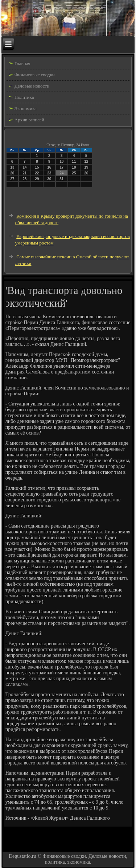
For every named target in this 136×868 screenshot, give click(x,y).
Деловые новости (32, 86)
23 (49, 173)
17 (61, 167)
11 (74, 162)
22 (37, 173)
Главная (22, 63)
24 (61, 173)
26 (86, 173)
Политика (24, 97)
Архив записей (29, 120)
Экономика (26, 108)
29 (37, 179)
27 (12, 179)
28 (24, 179)
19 (86, 167)
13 (12, 167)
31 (61, 179)
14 (24, 167)
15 (37, 167)
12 (86, 162)
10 (61, 162)
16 (49, 167)
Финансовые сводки (35, 75)
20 (12, 173)
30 (49, 179)
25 (74, 173)
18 (74, 167)
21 (24, 173)
